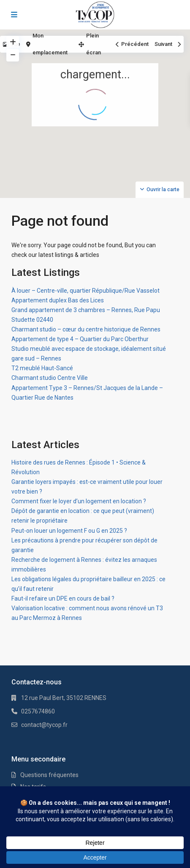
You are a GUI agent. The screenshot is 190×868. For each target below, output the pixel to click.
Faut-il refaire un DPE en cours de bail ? (63, 598)
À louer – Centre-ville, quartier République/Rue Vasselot (85, 291)
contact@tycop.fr (44, 725)
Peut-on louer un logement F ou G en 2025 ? (69, 531)
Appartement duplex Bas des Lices (58, 300)
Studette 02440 (32, 320)
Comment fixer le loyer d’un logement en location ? (79, 501)
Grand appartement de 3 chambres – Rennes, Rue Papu (86, 310)
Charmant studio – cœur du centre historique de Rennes (86, 329)
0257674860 (38, 711)
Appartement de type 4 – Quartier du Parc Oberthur (80, 339)
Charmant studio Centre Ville (50, 378)
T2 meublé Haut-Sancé (42, 368)
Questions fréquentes (49, 775)
